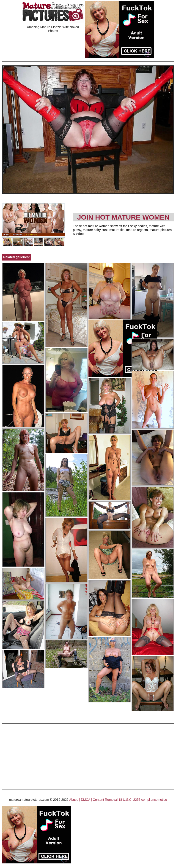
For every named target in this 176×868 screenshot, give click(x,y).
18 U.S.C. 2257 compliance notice (143, 800)
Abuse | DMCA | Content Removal (93, 800)
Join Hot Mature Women (123, 217)
